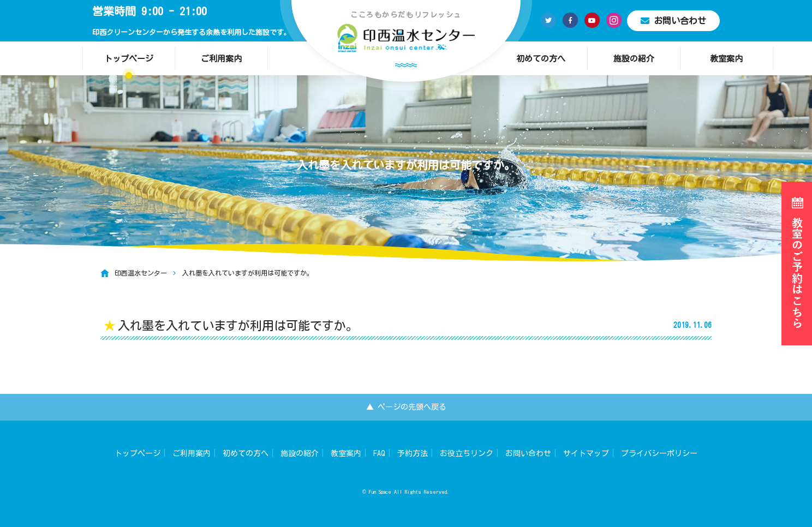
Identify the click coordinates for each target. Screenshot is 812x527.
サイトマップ (586, 453)
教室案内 (726, 59)
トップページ (129, 59)
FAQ (379, 453)
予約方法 (413, 453)
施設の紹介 (634, 59)
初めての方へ (541, 59)
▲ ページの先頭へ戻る (406, 407)
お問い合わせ (673, 21)
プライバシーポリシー (659, 453)
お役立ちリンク (467, 453)
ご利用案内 (221, 59)
